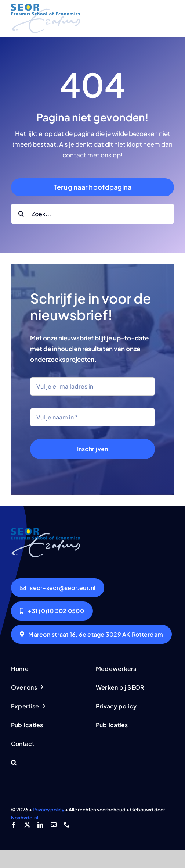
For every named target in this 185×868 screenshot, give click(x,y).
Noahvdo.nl (25, 818)
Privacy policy (48, 810)
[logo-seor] (46, 7)
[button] (50, 763)
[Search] (21, 214)
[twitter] (27, 825)
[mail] (54, 825)
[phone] (67, 825)
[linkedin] (40, 825)
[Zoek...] (92, 214)
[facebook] (14, 825)
